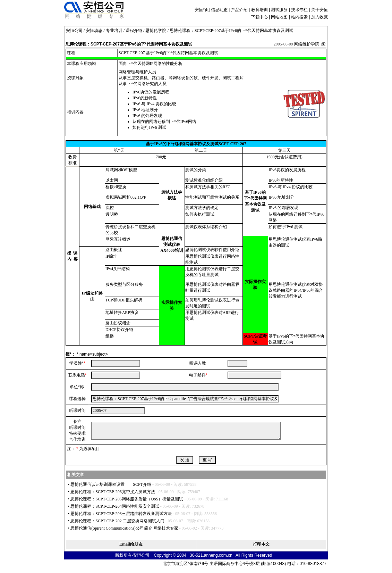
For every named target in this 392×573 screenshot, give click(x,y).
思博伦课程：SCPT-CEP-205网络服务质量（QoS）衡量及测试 (127, 499)
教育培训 (259, 10)
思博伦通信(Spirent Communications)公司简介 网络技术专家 (124, 528)
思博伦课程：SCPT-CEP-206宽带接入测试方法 (113, 492)
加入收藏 (319, 17)
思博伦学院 (156, 31)
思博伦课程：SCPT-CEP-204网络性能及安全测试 (115, 506)
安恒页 (202, 10)
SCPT (123, 53)
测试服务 (279, 10)
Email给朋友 (131, 544)
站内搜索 (299, 17)
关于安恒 (319, 10)
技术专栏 (299, 10)
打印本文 (261, 544)
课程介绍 (134, 31)
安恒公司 (74, 31)
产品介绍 (239, 10)
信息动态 (219, 10)
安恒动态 (94, 31)
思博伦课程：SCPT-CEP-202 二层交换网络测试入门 (117, 521)
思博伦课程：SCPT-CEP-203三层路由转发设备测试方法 (121, 514)
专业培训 (114, 31)
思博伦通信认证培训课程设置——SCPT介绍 (111, 484)
